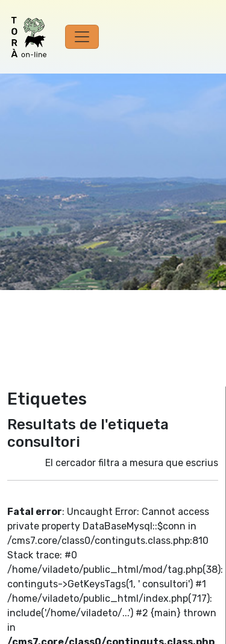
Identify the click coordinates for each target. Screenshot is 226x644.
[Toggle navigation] (82, 37)
